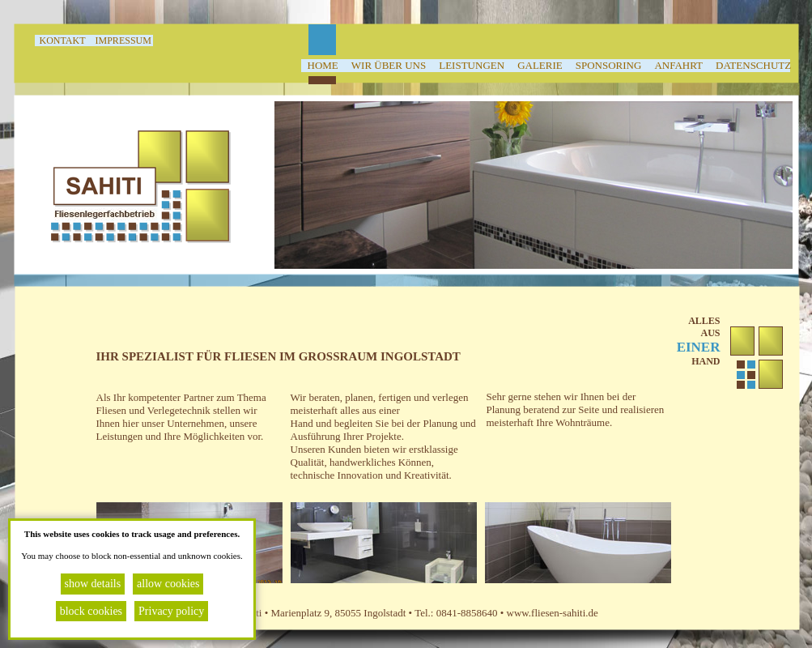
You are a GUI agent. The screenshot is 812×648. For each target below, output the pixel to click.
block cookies (91, 611)
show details (93, 584)
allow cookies (168, 584)
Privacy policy (171, 611)
